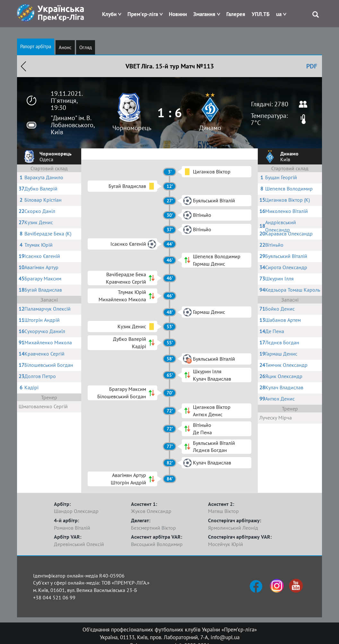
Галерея (236, 14)
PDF (312, 66)
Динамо (210, 128)
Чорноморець (132, 128)
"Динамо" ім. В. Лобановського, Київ (73, 125)
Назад (23, 66)
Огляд (86, 47)
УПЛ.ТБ (261, 14)
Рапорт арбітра (36, 46)
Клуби (109, 14)
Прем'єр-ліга (143, 14)
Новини (178, 14)
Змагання (204, 14)
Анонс (65, 47)
